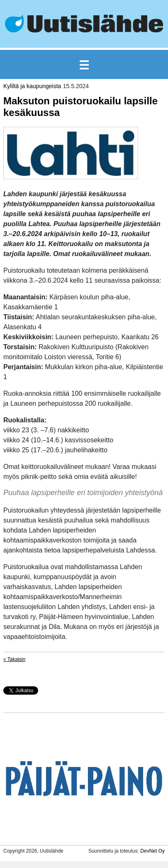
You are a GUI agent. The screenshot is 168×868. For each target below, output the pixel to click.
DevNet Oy (152, 851)
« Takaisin (14, 659)
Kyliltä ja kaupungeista (32, 86)
